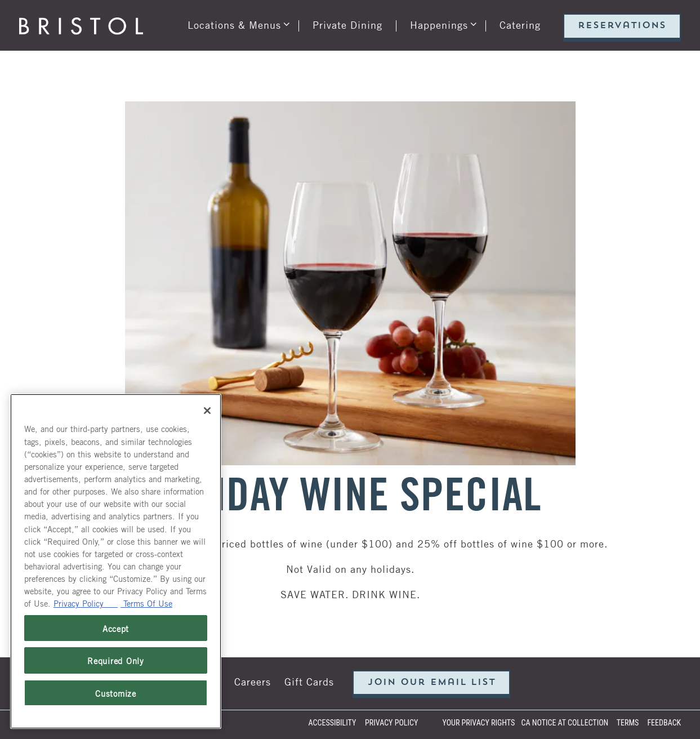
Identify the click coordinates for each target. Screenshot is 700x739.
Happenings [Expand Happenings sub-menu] (441, 22)
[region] (116, 561)
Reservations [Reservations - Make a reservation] (622, 26)
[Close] (207, 411)
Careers (253, 681)
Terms (628, 723)
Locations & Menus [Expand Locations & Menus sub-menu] (237, 22)
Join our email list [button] (432, 683)
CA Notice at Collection (565, 723)
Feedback (664, 723)
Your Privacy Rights (479, 723)
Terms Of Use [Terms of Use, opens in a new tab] (146, 603)
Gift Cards (309, 681)
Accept (116, 628)
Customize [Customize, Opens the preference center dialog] (116, 693)
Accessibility (333, 723)
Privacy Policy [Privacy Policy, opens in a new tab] (86, 603)
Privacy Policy (391, 723)
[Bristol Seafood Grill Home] (81, 24)
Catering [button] (520, 24)
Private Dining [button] (347, 24)
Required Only (116, 660)
